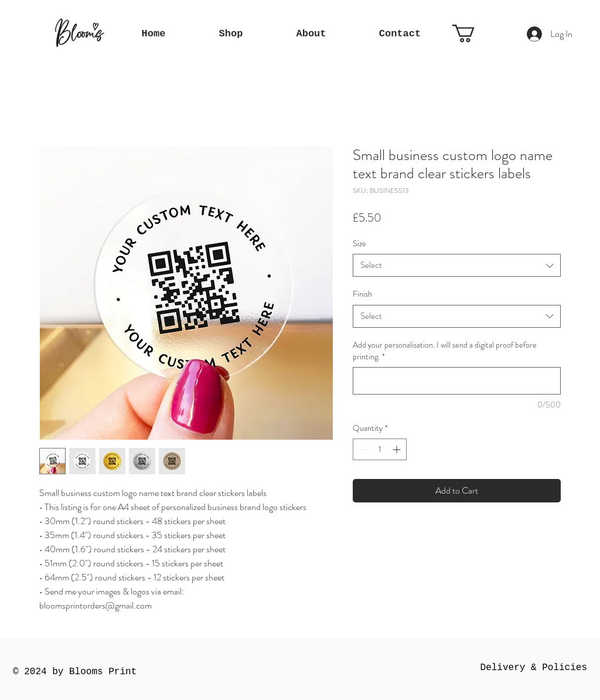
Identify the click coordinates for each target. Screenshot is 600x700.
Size (359, 243)
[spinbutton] (380, 449)
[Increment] (398, 449)
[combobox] (457, 265)
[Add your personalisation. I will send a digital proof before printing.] (457, 381)
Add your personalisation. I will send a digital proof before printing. (445, 351)
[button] (474, 33)
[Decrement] (362, 449)
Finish (362, 294)
